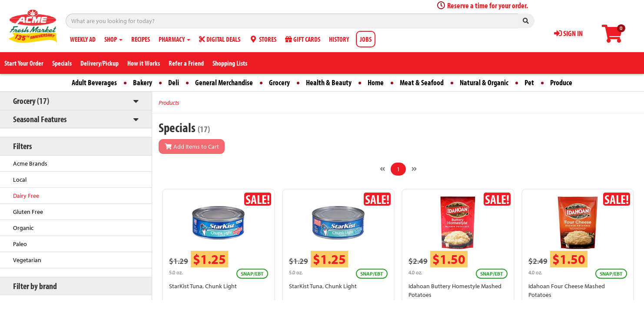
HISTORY (339, 39)
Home (376, 82)
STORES (263, 39)
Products (169, 103)
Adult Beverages (94, 82)
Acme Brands (30, 163)
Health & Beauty (329, 82)
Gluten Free (28, 212)
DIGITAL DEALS (220, 39)
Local (20, 180)
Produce (561, 82)
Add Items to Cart (192, 147)
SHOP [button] (113, 39)
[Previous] (382, 169)
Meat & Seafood (422, 82)
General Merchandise (224, 82)
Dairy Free (26, 196)
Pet (529, 82)
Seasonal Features (40, 119)
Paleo (20, 244)
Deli (174, 82)
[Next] (414, 169)
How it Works (144, 63)
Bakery (143, 82)
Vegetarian (27, 260)
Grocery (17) (31, 101)
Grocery (279, 82)
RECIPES (141, 39)
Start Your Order (24, 63)
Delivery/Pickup (100, 63)
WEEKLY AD (83, 39)
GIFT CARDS (303, 39)
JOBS (366, 39)
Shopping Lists (230, 63)
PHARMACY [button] (174, 39)
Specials (62, 63)
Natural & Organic (484, 82)
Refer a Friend (186, 63)
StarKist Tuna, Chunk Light (203, 286)
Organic (23, 228)
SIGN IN (568, 33)
